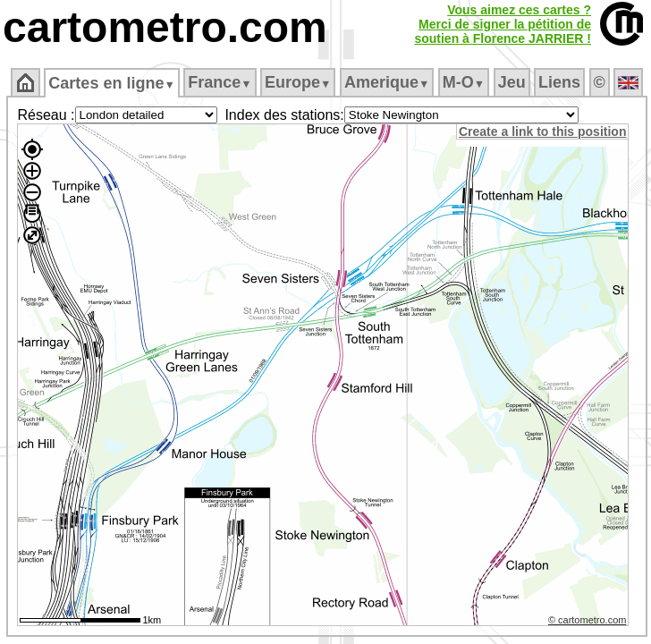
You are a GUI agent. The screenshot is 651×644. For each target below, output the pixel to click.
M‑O (464, 82)
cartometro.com (165, 27)
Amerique (387, 82)
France (220, 82)
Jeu (512, 82)
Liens (559, 82)
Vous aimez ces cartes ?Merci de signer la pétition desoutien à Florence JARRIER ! (503, 24)
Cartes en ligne (111, 83)
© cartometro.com (588, 620)
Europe (298, 82)
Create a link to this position (542, 131)
